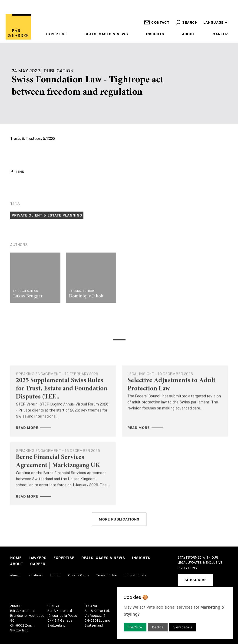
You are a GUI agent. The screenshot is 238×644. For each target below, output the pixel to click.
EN (206, 10)
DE (206, 16)
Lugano (91, 606)
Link (20, 186)
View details (183, 627)
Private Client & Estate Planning (47, 244)
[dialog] (175, 613)
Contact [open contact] (157, 26)
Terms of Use (107, 575)
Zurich (16, 606)
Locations (35, 575)
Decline (158, 627)
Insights (155, 34)
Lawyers (38, 558)
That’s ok (135, 627)
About (188, 34)
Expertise (56, 34)
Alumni (15, 575)
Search (186, 26)
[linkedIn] (223, 580)
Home (16, 558)
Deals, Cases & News (106, 34)
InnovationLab (135, 575)
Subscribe (196, 580)
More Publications (119, 534)
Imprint (55, 575)
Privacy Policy (79, 575)
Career (220, 34)
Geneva (53, 606)
